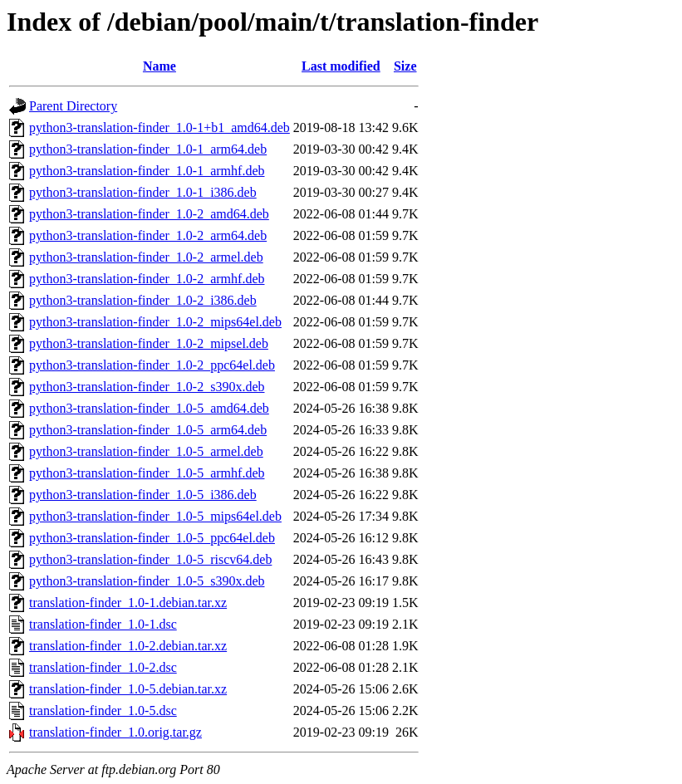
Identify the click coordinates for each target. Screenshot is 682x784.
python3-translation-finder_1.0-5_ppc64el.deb (152, 538)
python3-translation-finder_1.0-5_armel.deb (146, 451)
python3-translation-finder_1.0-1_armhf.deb (147, 171)
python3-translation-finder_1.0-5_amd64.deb (149, 408)
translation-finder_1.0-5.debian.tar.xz (128, 689)
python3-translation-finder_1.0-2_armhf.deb (147, 279)
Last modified (341, 66)
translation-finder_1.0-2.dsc (103, 667)
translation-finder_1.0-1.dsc (103, 624)
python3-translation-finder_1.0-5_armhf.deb (147, 473)
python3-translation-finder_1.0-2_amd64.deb (149, 214)
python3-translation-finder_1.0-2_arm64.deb (148, 235)
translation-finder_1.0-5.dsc (103, 710)
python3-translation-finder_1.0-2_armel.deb (146, 257)
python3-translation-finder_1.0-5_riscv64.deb (150, 559)
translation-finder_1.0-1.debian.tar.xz (128, 603)
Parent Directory (73, 106)
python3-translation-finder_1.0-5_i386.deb (143, 495)
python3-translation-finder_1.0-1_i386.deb (143, 192)
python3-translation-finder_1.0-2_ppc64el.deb (152, 365)
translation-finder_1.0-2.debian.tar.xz (128, 646)
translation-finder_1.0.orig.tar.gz (115, 732)
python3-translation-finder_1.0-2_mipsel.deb (149, 343)
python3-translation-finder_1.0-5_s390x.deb (147, 581)
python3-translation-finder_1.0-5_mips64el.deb (155, 516)
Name (159, 66)
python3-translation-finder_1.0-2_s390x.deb (147, 387)
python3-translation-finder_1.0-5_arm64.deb (148, 430)
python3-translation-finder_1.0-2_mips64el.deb (155, 322)
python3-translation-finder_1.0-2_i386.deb (143, 300)
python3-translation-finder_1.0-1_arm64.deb (148, 149)
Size (405, 66)
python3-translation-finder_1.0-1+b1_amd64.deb (159, 127)
